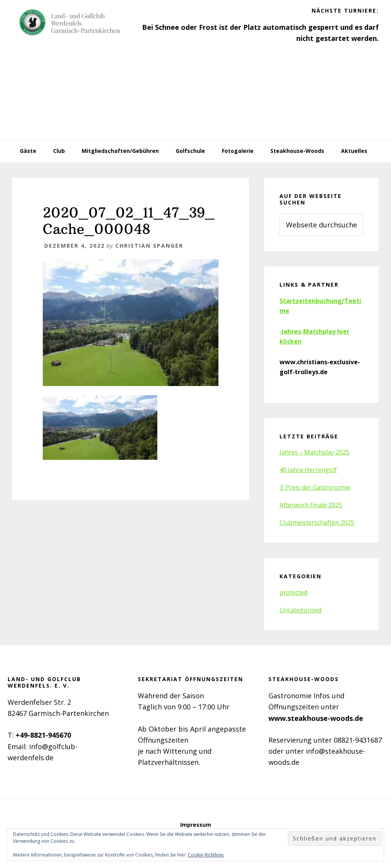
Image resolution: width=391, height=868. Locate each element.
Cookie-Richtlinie (206, 855)
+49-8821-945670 (43, 735)
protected (293, 592)
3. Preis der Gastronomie (315, 487)
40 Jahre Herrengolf (308, 470)
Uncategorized (301, 610)
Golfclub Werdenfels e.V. (69, 23)
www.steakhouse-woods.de (316, 718)
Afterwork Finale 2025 (311, 505)
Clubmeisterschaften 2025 (317, 522)
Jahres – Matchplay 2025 (314, 452)
